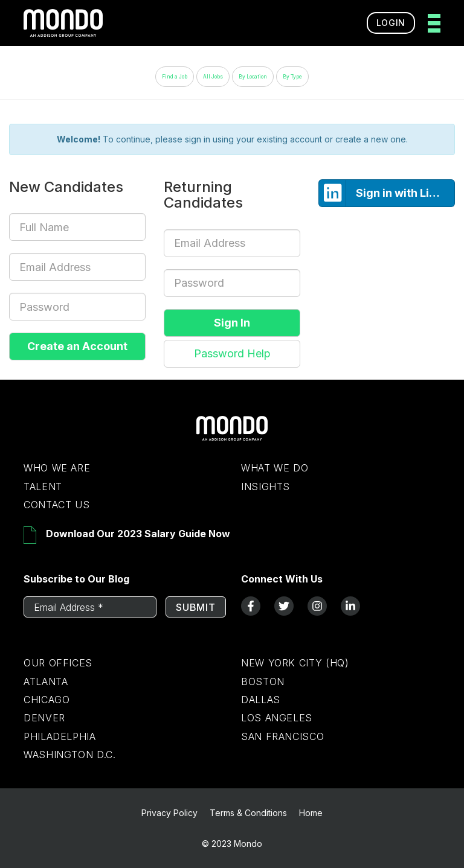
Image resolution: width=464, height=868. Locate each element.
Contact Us (56, 505)
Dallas (261, 700)
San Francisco (282, 736)
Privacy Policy (169, 813)
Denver (44, 718)
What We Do (275, 468)
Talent (43, 487)
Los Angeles (277, 718)
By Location (253, 77)
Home (311, 813)
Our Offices (58, 663)
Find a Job (175, 77)
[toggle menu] (430, 23)
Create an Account (77, 346)
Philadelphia (60, 736)
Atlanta (46, 681)
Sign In (232, 323)
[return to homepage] (63, 23)
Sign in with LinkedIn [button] (387, 193)
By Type (292, 77)
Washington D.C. (70, 755)
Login (391, 23)
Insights (266, 487)
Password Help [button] (232, 353)
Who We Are (57, 468)
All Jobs (213, 77)
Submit (196, 607)
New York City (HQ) (295, 663)
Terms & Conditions (248, 813)
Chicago (47, 700)
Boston (263, 681)
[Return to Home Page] (232, 438)
